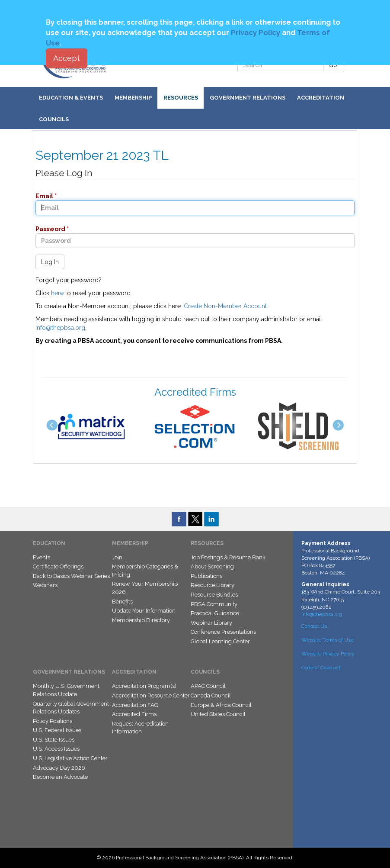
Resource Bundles (214, 595)
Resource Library (213, 585)
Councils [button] (54, 119)
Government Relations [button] (248, 98)
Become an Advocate (60, 777)
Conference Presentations (223, 632)
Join (117, 557)
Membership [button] (133, 98)
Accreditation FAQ (135, 705)
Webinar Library (211, 623)
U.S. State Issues (54, 740)
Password (48, 229)
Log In (50, 262)
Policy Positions (53, 721)
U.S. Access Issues (56, 749)
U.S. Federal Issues (57, 730)
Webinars (45, 585)
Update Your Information (144, 611)
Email (42, 196)
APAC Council (208, 686)
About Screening (212, 566)
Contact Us (314, 626)
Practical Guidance (215, 613)
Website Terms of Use (328, 640)
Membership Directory (141, 620)
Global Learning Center (220, 641)
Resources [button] (181, 98)
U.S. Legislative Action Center (70, 758)
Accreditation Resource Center (151, 695)
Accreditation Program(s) (144, 686)
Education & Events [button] (71, 98)
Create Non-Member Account (225, 306)
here (57, 293)
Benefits (122, 602)
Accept (67, 58)
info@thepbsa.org (60, 328)
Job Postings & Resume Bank (228, 557)
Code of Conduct (321, 668)
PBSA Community (214, 604)
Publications (206, 576)
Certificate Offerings (58, 566)
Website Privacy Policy (328, 654)
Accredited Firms (134, 714)
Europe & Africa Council (221, 705)
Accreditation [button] (321, 98)
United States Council (218, 714)
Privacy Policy (256, 32)
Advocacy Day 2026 (59, 768)
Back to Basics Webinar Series (71, 576)
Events (42, 557)
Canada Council (211, 695)
